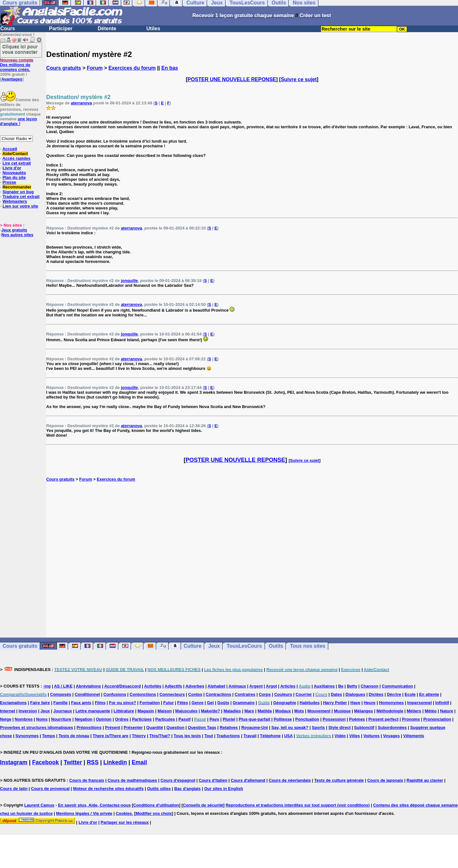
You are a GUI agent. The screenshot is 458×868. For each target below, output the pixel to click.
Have (355, 703)
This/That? (160, 736)
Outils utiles (159, 789)
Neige (6, 719)
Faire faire (40, 703)
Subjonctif (364, 727)
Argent (256, 686)
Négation (84, 719)
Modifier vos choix (154, 813)
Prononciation (437, 719)
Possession (334, 719)
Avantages (12, 79)
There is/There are (111, 736)
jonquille (129, 281)
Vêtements (414, 736)
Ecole (410, 694)
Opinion (104, 719)
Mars (249, 711)
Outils (276, 646)
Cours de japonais (385, 780)
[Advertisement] (252, 560)
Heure (370, 703)
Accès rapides (16, 158)
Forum (95, 68)
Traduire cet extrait (21, 197)
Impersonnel (419, 703)
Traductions (228, 736)
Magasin (146, 711)
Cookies (124, 813)
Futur (168, 703)
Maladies (232, 711)
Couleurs (283, 694)
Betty (352, 686)
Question (175, 727)
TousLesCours (244, 646)
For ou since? (123, 703)
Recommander (17, 187)
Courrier (304, 694)
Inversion (28, 711)
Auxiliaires (324, 686)
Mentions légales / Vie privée (84, 813)
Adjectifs (173, 686)
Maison (165, 711)
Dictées (376, 694)
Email (139, 762)
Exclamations (13, 703)
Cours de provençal (50, 789)
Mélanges (363, 711)
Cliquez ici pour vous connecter (20, 49)
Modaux (283, 711)
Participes (142, 719)
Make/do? (211, 711)
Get (211, 703)
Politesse (283, 719)
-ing (47, 686)
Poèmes (357, 719)
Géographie (285, 703)
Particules (165, 719)
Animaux (237, 686)
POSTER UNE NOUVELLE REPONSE (232, 79)
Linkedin (115, 762)
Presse (9, 182)
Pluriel (229, 719)
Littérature (124, 711)
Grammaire (244, 703)
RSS (93, 762)
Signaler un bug (18, 192)
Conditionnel (87, 694)
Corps (265, 694)
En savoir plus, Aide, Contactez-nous (94, 805)
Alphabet (217, 686)
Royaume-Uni (255, 727)
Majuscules (186, 711)
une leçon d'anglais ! (18, 121)
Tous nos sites (308, 646)
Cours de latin (14, 789)
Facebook (45, 762)
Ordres (122, 719)
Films (100, 703)
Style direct (339, 727)
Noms (42, 719)
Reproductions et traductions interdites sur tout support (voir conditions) (298, 805)
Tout (209, 736)
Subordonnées (392, 727)
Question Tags (202, 727)
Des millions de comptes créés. (17, 65)
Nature (447, 711)
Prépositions (89, 727)
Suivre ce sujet (299, 79)
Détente (107, 28)
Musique (342, 711)
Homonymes (391, 703)
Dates (336, 694)
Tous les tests (187, 736)
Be (341, 686)
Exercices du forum (132, 68)
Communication (398, 686)
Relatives (229, 727)
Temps (49, 736)
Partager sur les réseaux (125, 822)
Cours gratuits (63, 68)
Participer (61, 28)
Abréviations (89, 686)
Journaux (63, 711)
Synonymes (27, 736)
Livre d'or (12, 168)
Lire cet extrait (17, 163)
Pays (214, 719)
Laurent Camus (39, 805)
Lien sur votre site (20, 206)
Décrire (394, 694)
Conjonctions (143, 694)
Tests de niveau (74, 736)
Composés (61, 694)
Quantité (155, 727)
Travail (250, 736)
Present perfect (383, 719)
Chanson (370, 686)
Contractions (219, 694)
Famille (61, 703)
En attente (429, 694)
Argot (271, 686)
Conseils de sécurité (203, 805)
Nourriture (61, 719)
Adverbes (195, 686)
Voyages (391, 736)
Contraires (245, 694)
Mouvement (319, 711)
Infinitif (442, 703)
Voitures (371, 736)
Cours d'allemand (248, 780)
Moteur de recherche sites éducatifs (108, 789)
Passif (184, 719)
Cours (8, 28)
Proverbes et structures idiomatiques (37, 727)
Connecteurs (172, 694)
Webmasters (15, 201)
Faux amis (81, 703)
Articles (288, 686)
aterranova (81, 103)
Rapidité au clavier (425, 780)
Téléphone (270, 736)
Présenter (133, 727)
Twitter (73, 762)
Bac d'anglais (187, 789)
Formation (150, 703)
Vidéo (340, 736)
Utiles (153, 28)
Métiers (414, 711)
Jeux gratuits (14, 230)
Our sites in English (224, 789)
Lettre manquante (93, 711)
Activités (153, 686)
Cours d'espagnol (178, 780)
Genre (198, 703)
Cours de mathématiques (132, 780)
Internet (8, 711)
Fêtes (183, 703)
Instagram (14, 762)
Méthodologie (390, 711)
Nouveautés (14, 173)
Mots (299, 711)
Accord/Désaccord (123, 686)
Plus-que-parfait (255, 719)
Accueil (10, 149)
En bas (170, 68)
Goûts (223, 703)
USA (288, 736)
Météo (431, 711)
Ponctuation (307, 719)
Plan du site (14, 177)
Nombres (24, 719)
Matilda (265, 711)
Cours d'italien (213, 780)
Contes (195, 694)
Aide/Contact (15, 154)
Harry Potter (335, 703)
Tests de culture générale (339, 780)
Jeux (214, 646)
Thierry (139, 736)
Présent (113, 727)
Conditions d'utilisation (156, 805)
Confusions (115, 694)
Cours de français (87, 780)
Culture (192, 646)
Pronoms (411, 719)
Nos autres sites (17, 235)
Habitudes (310, 703)
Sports (318, 727)
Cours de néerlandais (290, 780)
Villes (355, 736)
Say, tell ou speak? (290, 727)
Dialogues (355, 694)
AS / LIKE (63, 686)
